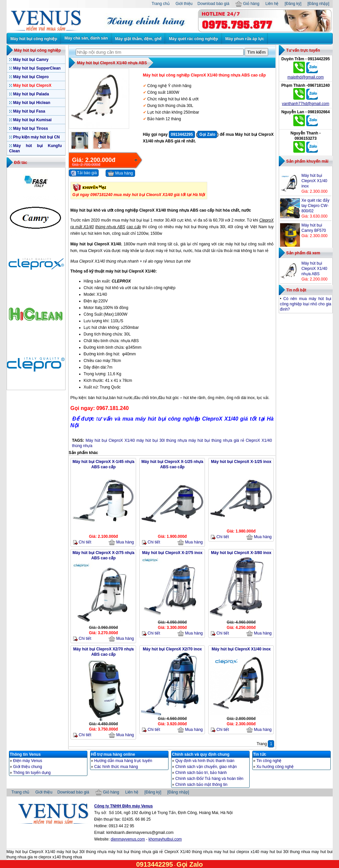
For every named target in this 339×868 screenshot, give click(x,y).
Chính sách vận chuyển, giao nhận (206, 767)
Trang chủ (161, 4)
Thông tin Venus (25, 754)
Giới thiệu (184, 4)
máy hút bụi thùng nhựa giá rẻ (216, 440)
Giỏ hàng (247, 4)
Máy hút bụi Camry (31, 60)
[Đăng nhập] (318, 4)
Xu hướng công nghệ (275, 767)
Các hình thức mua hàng (116, 767)
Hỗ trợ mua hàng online (113, 754)
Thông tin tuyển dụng (32, 773)
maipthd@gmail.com (306, 77)
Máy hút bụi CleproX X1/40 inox (241, 649)
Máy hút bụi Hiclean (32, 103)
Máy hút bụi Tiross (31, 128)
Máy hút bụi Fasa (29, 111)
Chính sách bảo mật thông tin (201, 785)
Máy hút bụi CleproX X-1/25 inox (241, 462)
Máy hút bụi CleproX (32, 85)
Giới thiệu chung (28, 767)
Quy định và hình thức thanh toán (205, 761)
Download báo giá (214, 4)
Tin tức (260, 754)
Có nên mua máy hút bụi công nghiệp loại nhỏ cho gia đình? (306, 304)
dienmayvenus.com (128, 839)
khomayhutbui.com (165, 839)
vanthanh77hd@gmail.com (306, 104)
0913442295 (182, 134)
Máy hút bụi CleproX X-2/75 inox (172, 553)
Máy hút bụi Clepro (31, 77)
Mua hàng (120, 174)
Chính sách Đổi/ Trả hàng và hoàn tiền (210, 779)
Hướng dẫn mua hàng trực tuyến (123, 761)
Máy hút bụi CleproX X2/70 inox (172, 649)
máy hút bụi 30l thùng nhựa (162, 440)
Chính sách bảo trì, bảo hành (201, 773)
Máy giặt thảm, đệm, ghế (139, 39)
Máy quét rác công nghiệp (193, 39)
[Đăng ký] (293, 4)
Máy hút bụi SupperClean (37, 68)
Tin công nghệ (269, 761)
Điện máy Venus (28, 761)
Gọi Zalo (207, 134)
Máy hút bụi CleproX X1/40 (110, 440)
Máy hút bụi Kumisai (32, 120)
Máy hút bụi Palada (31, 94)
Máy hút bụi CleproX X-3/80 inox (241, 553)
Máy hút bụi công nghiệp (34, 39)
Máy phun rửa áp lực (245, 39)
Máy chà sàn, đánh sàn (86, 38)
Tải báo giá (84, 173)
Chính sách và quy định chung (201, 754)
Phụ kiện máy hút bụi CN (37, 137)
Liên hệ (272, 4)
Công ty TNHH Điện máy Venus (124, 806)
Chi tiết (82, 542)
